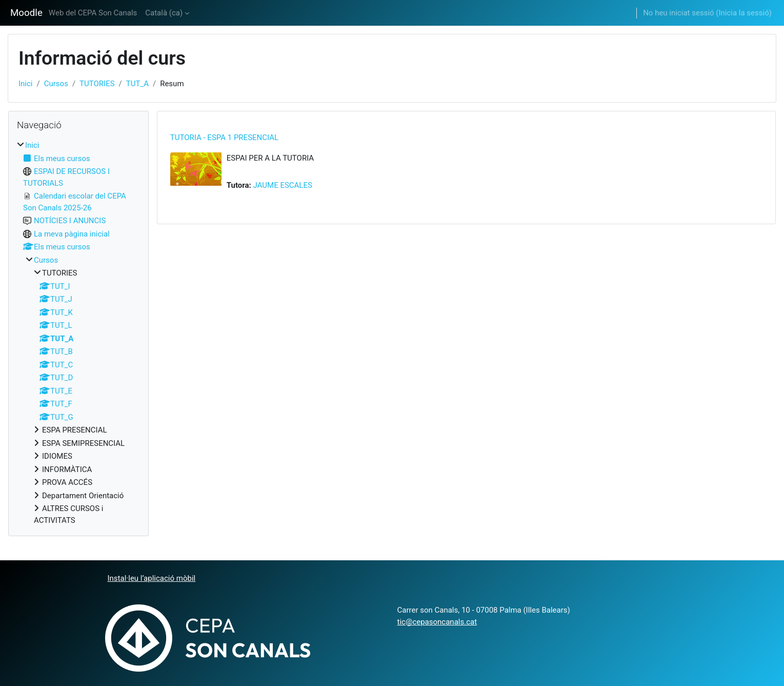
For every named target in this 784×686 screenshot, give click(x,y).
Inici (26, 84)
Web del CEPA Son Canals (93, 13)
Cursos (56, 84)
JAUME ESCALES (283, 185)
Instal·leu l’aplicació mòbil (152, 578)
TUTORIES (97, 84)
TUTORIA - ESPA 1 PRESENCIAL (224, 138)
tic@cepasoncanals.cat (437, 622)
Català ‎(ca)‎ (164, 13)
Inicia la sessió (743, 13)
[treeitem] (78, 333)
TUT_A (137, 84)
